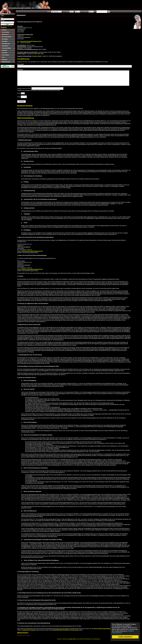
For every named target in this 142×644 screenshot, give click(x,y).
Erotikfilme (5, 50)
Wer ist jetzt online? (7, 37)
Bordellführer (5, 46)
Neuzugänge (5, 39)
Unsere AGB (79, 642)
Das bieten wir (5, 34)
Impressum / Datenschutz (63, 642)
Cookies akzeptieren (125, 637)
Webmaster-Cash (6, 62)
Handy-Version (72, 642)
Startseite (4, 30)
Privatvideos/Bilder (6, 48)
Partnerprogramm (96, 642)
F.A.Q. (3, 57)
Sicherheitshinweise (87, 642)
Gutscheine (5, 53)
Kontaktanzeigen (6, 44)
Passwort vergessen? (7, 26)
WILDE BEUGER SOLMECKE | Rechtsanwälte (66, 633)
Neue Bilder (5, 41)
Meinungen (5, 60)
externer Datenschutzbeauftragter (103, 632)
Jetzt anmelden (6, 32)
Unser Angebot (5, 55)
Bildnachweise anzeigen (24, 638)
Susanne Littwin (37, 56)
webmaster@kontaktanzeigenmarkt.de (31, 41)
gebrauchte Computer (29, 633)
